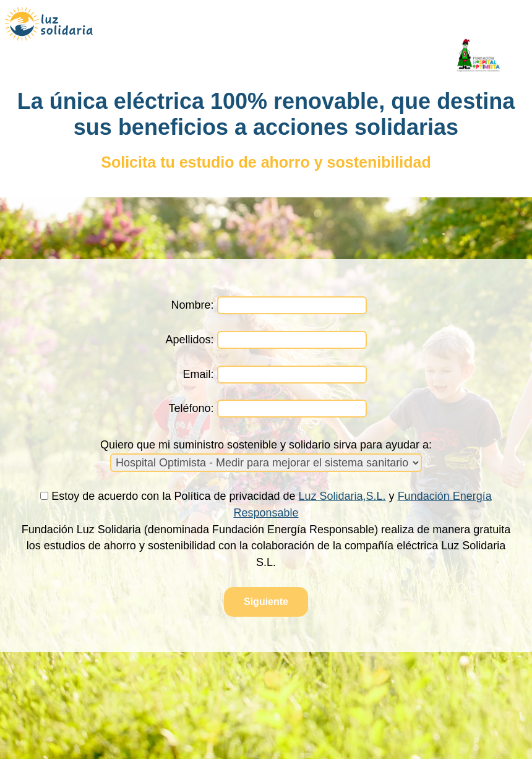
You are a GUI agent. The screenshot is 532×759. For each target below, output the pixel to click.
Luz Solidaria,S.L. (342, 496)
